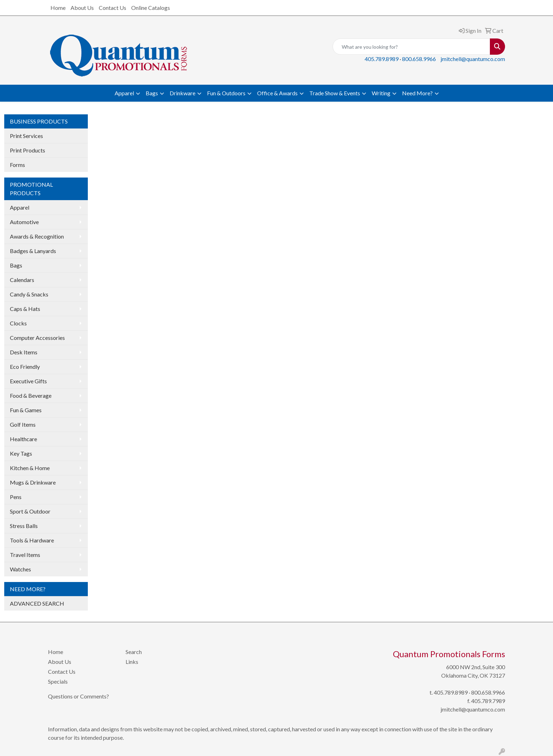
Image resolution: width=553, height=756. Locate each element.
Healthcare (23, 439)
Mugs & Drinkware (33, 482)
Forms (17, 165)
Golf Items (23, 424)
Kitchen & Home (30, 468)
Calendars (22, 280)
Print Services (26, 136)
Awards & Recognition (37, 236)
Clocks (18, 323)
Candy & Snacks (29, 294)
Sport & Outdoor (30, 511)
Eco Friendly (25, 367)
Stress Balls (24, 526)
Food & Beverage (31, 395)
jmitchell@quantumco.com (473, 59)
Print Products (28, 150)
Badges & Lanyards (33, 251)
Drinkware (183, 93)
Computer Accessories (37, 338)
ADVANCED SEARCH (37, 603)
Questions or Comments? (78, 696)
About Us (82, 8)
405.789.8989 (382, 59)
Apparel (124, 93)
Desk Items (24, 352)
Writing (381, 93)
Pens (16, 497)
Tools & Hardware (32, 540)
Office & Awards (277, 93)
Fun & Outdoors (226, 93)
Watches (20, 569)
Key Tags (21, 453)
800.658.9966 (419, 59)
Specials (58, 681)
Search (134, 652)
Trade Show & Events (335, 93)
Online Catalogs (151, 8)
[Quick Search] (411, 47)
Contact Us (113, 8)
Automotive (24, 222)
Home (58, 8)
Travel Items (25, 555)
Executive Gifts (28, 381)
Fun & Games (26, 410)
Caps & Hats (25, 309)
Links (132, 662)
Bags (152, 93)
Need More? (417, 93)
